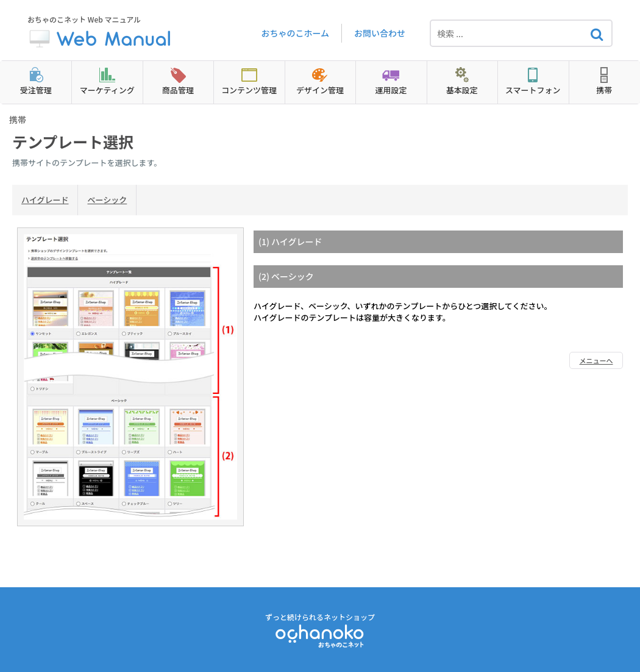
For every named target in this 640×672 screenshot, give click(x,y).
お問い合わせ (380, 33)
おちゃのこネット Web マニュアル (101, 33)
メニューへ (596, 360)
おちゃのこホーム (295, 33)
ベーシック (107, 200)
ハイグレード (45, 200)
